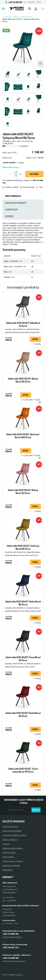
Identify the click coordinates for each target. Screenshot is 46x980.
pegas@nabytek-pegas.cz (13, 937)
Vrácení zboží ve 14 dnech (13, 861)
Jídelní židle (26, 17)
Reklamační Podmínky (11, 866)
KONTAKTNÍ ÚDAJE (10, 827)
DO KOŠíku (34, 174)
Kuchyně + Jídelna (12, 17)
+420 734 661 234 (10, 948)
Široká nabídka (8, 857)
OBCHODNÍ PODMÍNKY (12, 831)
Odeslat (36, 810)
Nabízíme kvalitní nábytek (13, 848)
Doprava (6, 844)
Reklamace (7, 870)
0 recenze (24, 146)
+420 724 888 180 (15, 2)
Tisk (39, 187)
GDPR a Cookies (9, 853)
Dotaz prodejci (27, 187)
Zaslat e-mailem (10, 187)
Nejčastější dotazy (12, 167)
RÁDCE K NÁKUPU (10, 840)
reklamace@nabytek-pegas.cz (14, 961)
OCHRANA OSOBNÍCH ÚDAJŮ (14, 835)
